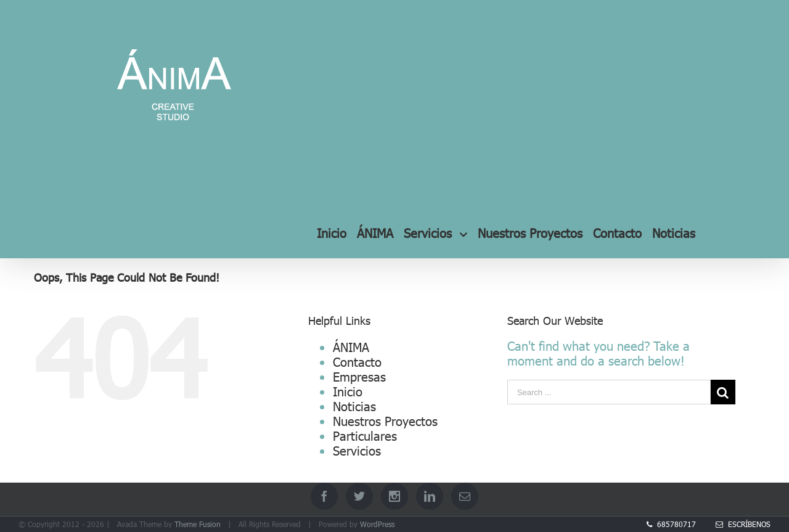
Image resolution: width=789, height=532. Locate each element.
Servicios (357, 450)
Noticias (354, 406)
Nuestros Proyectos (385, 420)
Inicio (348, 391)
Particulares (365, 435)
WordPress (377, 524)
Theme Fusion (198, 524)
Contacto (357, 361)
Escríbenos (743, 524)
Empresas (359, 376)
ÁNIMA (351, 346)
